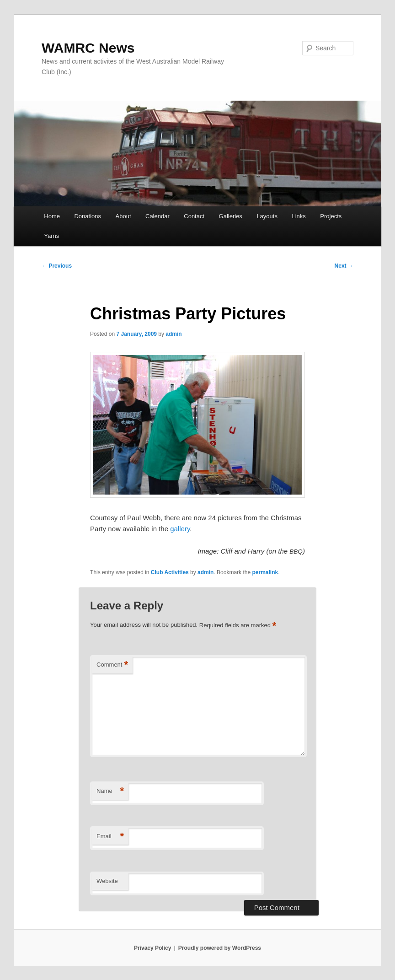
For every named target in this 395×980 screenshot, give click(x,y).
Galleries (231, 216)
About (123, 216)
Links (299, 216)
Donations (88, 216)
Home (52, 216)
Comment (112, 665)
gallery (180, 529)
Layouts (267, 216)
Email (110, 837)
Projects (331, 216)
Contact (194, 216)
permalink (265, 572)
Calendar (157, 216)
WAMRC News (88, 48)
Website (107, 881)
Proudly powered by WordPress (220, 948)
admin (173, 334)
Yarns (51, 236)
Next (344, 266)
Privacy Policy (152, 948)
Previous (57, 266)
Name (110, 791)
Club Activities (170, 572)
